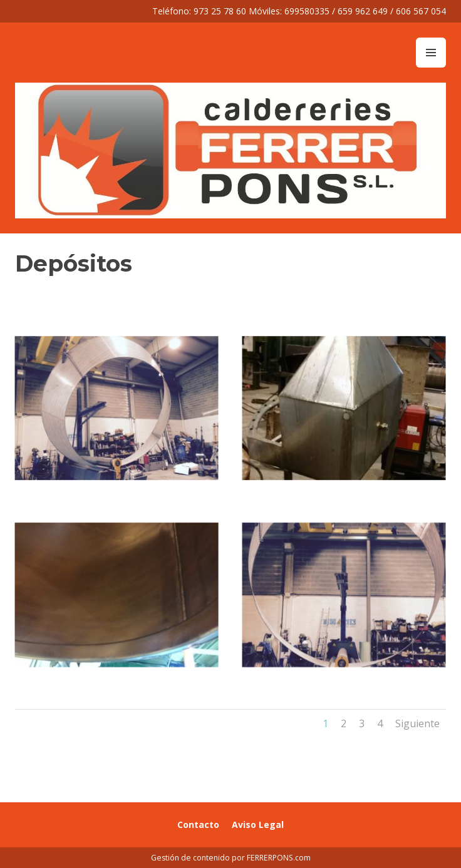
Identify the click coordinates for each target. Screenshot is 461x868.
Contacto (198, 825)
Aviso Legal (258, 825)
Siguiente (417, 723)
